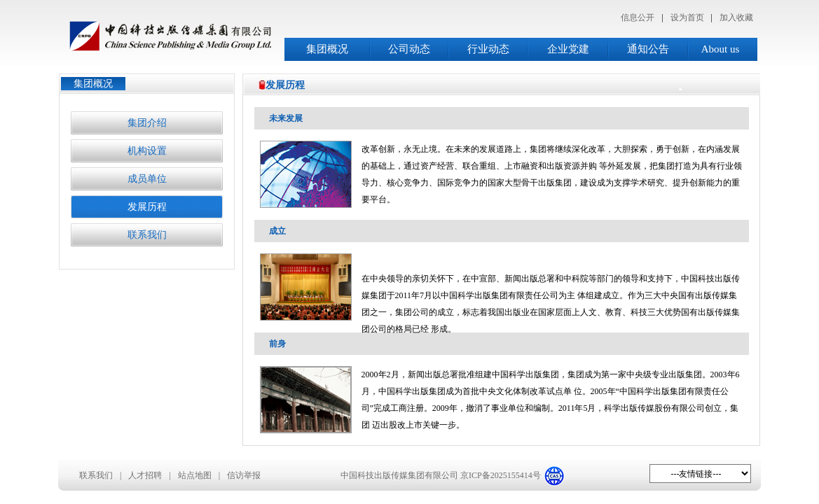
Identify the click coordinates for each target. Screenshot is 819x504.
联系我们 (147, 235)
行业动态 (488, 49)
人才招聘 (145, 475)
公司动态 (409, 49)
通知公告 (648, 49)
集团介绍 (147, 123)
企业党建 (568, 49)
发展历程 (147, 207)
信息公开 (638, 17)
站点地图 (195, 475)
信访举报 (244, 475)
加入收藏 (736, 17)
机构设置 (147, 151)
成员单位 (147, 179)
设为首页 (687, 17)
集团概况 (327, 49)
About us (721, 49)
